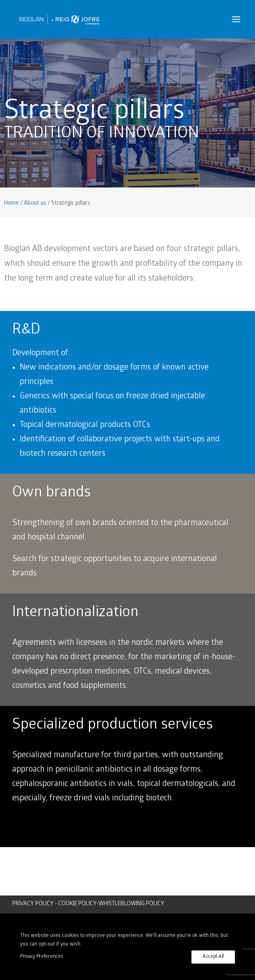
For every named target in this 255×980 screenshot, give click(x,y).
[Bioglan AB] (59, 19)
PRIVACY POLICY (33, 904)
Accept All (213, 957)
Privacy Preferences (41, 957)
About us (35, 204)
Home (11, 204)
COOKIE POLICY (77, 904)
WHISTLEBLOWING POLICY (131, 904)
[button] (236, 19)
